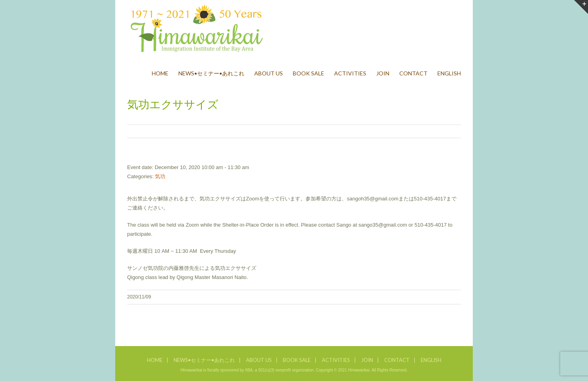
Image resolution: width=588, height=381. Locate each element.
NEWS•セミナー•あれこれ (204, 360)
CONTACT (397, 360)
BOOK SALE (297, 360)
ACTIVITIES (336, 360)
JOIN (367, 360)
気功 (160, 176)
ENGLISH (431, 360)
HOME (155, 360)
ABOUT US (259, 360)
